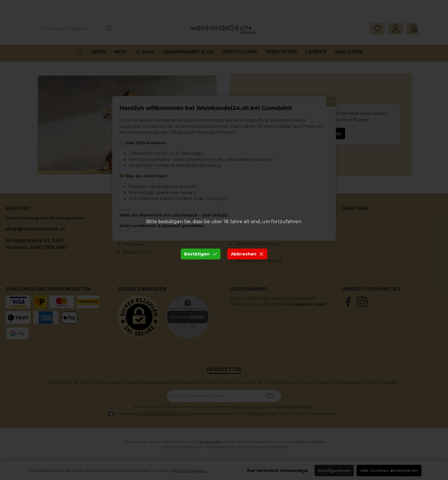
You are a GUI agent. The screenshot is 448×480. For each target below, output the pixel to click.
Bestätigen (201, 254)
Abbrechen (247, 254)
